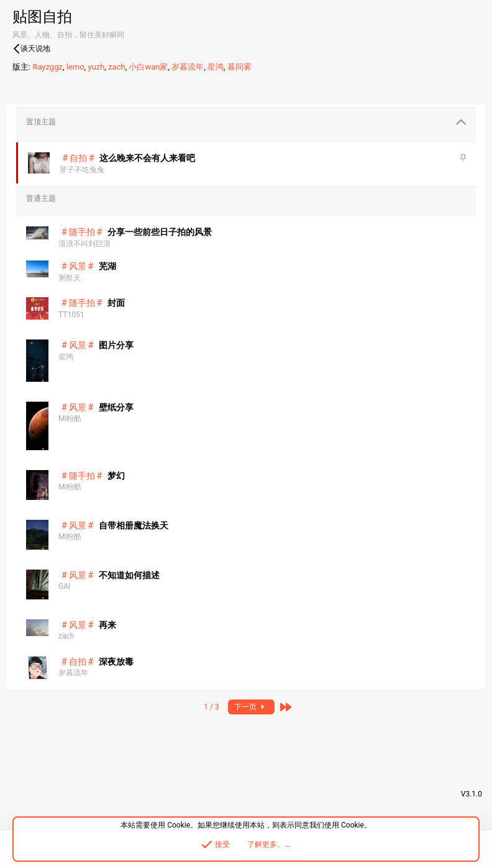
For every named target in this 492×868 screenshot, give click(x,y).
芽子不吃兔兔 (82, 170)
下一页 (251, 707)
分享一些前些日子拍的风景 (160, 232)
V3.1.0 (471, 794)
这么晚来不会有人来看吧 (147, 158)
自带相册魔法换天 (134, 525)
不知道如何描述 (129, 575)
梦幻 (116, 476)
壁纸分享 (116, 407)
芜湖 (107, 266)
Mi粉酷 (70, 418)
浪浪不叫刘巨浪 (84, 244)
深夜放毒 (116, 662)
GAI (64, 586)
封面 (116, 303)
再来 (107, 625)
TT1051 (71, 315)
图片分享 (116, 345)
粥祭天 (70, 278)
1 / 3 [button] (211, 707)
